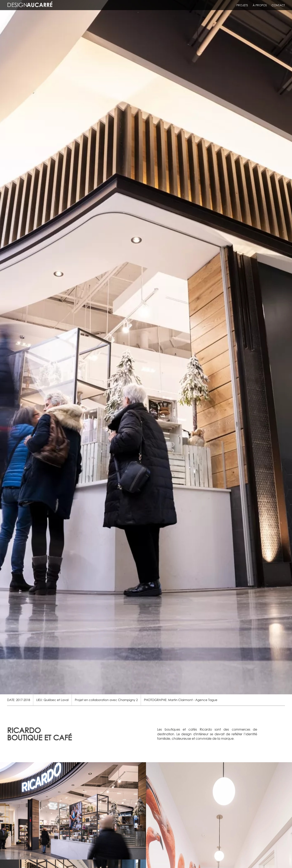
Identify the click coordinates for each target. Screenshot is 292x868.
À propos (260, 5)
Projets (242, 5)
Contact (278, 5)
